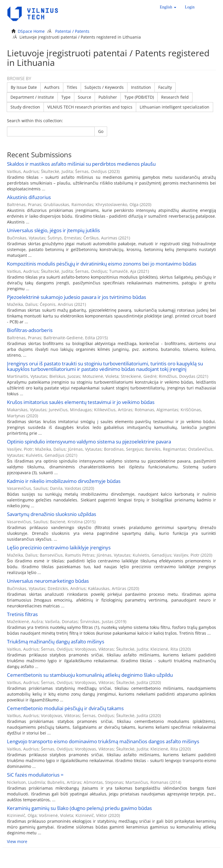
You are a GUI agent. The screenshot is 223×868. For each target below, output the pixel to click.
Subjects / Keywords (104, 87)
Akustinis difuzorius (29, 197)
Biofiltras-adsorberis (30, 330)
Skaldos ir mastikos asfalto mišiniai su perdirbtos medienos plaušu (81, 164)
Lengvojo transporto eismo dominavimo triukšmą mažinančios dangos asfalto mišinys (103, 741)
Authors (52, 87)
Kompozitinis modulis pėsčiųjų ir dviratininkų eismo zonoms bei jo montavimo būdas (102, 264)
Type (66, 97)
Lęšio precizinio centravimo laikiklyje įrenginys (59, 547)
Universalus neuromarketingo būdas (48, 581)
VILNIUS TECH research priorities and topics (90, 107)
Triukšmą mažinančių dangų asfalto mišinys (56, 641)
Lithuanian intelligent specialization (175, 107)
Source (84, 97)
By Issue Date (24, 87)
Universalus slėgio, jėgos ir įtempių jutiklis (53, 230)
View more (17, 841)
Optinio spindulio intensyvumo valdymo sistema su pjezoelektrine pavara (89, 442)
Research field (175, 97)
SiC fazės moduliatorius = (35, 775)
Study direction (25, 107)
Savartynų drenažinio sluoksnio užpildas (52, 514)
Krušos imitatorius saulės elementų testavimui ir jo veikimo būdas (81, 402)
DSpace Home (31, 31)
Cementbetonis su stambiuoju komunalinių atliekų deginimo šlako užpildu (90, 675)
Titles (72, 87)
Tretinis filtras (22, 614)
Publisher (108, 97)
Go (101, 131)
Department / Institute (32, 97)
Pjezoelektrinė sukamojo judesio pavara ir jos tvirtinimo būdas (77, 297)
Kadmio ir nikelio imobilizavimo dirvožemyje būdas (64, 481)
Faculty (165, 87)
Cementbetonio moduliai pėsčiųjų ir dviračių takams (65, 708)
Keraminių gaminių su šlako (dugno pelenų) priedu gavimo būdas (79, 808)
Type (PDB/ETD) (139, 97)
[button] (168, 7)
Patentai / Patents (72, 31)
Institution (141, 87)
